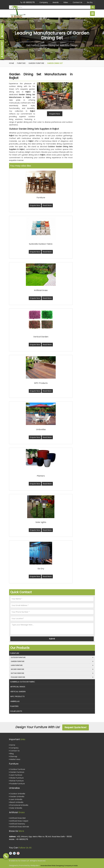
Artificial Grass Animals (19, 827)
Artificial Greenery (17, 824)
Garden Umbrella (17, 797)
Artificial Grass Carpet (19, 821)
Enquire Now (35, 205)
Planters (14, 706)
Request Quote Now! (76, 727)
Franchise (2, 31)
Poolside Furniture (52, 677)
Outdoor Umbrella (17, 794)
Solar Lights (16, 711)
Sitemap (13, 756)
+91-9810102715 (28, 2)
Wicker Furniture (52, 669)
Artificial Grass (18, 687)
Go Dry (90, 2)
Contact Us (77, 2)
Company (44, 2)
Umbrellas (15, 701)
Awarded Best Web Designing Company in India (59, 866)
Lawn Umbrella (16, 799)
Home (12, 63)
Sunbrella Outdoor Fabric (23, 682)
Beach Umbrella (16, 802)
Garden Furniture (36, 63)
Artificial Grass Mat (17, 818)
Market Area (15, 759)
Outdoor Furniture (52, 657)
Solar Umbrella (16, 808)
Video (66, 2)
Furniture (21, 63)
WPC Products (17, 696)
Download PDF (2, 49)
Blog (11, 754)
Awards (56, 2)
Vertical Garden (18, 691)
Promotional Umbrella (19, 805)
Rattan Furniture (52, 673)
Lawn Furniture (52, 665)
